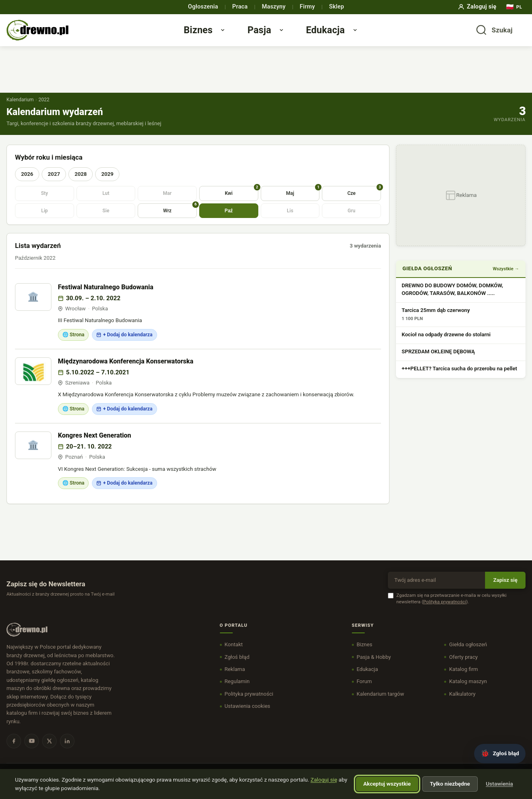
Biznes (206, 34)
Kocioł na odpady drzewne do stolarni (446, 343)
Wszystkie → (506, 277)
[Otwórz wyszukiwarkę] (494, 34)
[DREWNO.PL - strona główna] (45, 35)
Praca (240, 7)
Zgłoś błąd (237, 665)
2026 (27, 183)
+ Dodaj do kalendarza (124, 343)
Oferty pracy (463, 665)
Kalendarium (20, 108)
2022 (44, 108)
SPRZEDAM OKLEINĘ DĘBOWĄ (438, 360)
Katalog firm (463, 678)
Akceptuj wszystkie (387, 784)
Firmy (307, 7)
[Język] (514, 7)
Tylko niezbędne (450, 784)
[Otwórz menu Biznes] (233, 34)
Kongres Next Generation (95, 444)
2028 (81, 183)
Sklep (337, 7)
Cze (364, 200)
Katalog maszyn (468, 690)
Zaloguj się (477, 7)
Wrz (180, 217)
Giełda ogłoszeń (468, 653)
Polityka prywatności (445, 610)
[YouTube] (32, 750)
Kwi (241, 200)
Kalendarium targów (380, 702)
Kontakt (234, 653)
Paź (229, 219)
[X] (49, 750)
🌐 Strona (73, 343)
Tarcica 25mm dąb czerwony (436, 319)
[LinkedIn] (67, 750)
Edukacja (333, 34)
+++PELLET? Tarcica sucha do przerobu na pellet (459, 377)
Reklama (235, 678)
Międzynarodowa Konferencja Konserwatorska (126, 370)
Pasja (267, 34)
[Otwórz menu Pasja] (291, 34)
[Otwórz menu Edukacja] (365, 34)
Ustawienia (499, 784)
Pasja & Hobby (374, 665)
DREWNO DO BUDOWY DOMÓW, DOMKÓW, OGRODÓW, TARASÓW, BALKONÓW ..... (452, 298)
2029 (107, 183)
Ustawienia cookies (248, 715)
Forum (364, 690)
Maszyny (274, 7)
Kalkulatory (462, 702)
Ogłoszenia (203, 7)
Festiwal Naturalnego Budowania (106, 296)
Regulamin (237, 690)
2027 (54, 183)
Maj (303, 200)
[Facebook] (14, 750)
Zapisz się (505, 589)
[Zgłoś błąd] (500, 754)
